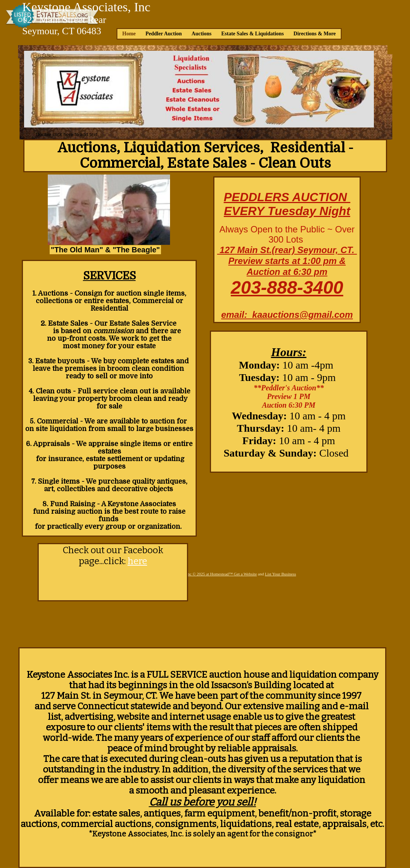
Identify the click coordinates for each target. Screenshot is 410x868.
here (137, 561)
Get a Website (245, 574)
